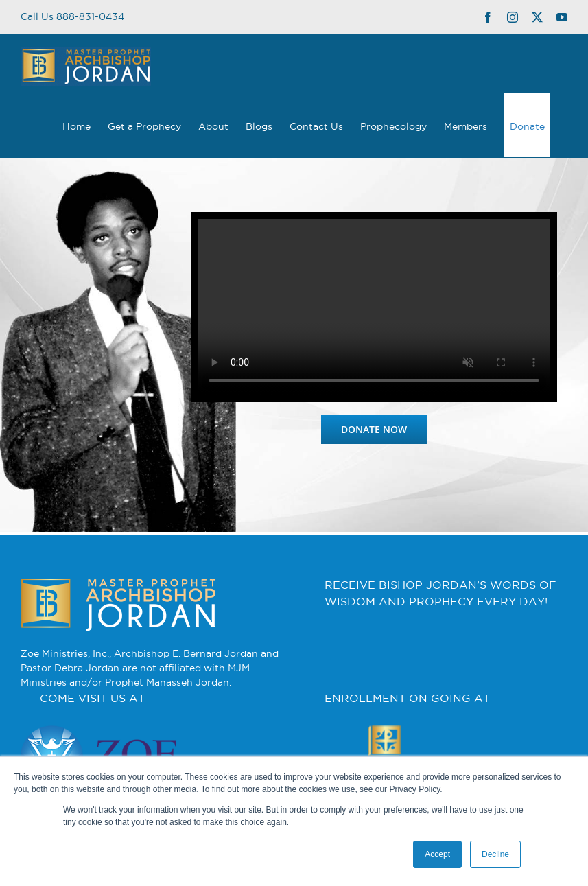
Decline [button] (495, 854)
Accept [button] (437, 854)
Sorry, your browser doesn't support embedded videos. (374, 307)
